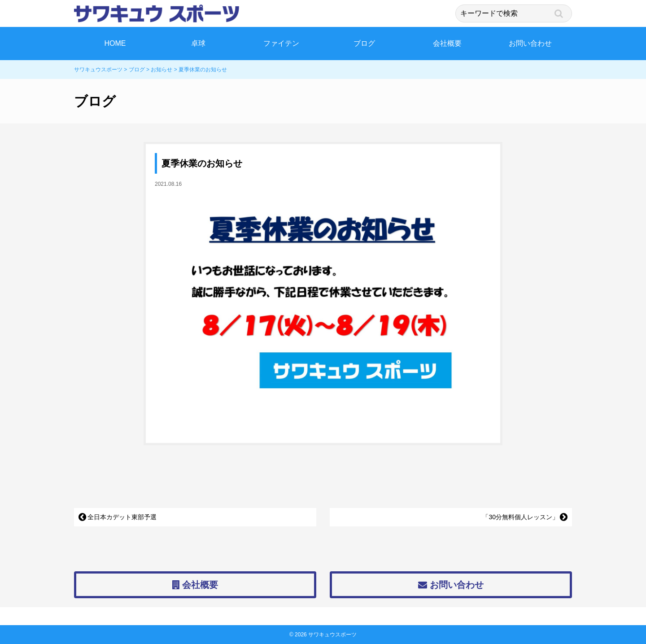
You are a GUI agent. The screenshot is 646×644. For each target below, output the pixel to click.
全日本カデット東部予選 (122, 517)
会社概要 (447, 43)
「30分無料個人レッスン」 (520, 517)
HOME (115, 43)
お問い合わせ (530, 43)
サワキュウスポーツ (332, 635)
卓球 (198, 43)
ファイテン (281, 43)
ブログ (364, 43)
